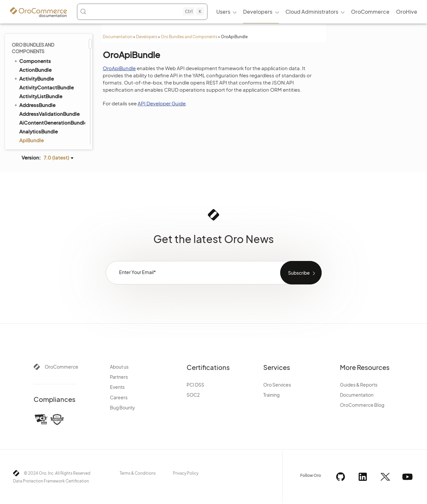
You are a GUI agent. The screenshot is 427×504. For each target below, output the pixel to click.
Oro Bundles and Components (189, 37)
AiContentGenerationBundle (52, 122)
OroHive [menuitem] (407, 12)
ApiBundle (31, 140)
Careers (119, 397)
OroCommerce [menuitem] (370, 12)
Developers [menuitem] (258, 12)
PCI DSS (195, 385)
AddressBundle (34, 105)
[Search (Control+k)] (142, 11)
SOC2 (193, 395)
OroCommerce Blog (362, 405)
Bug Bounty (122, 407)
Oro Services (277, 385)
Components (32, 61)
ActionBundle (35, 70)
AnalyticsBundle (38, 131)
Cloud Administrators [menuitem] (312, 12)
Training (271, 395)
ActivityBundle (34, 78)
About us (119, 367)
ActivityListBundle (41, 96)
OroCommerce (61, 367)
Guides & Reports (359, 385)
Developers (147, 37)
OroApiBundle (119, 68)
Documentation (118, 37)
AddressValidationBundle (49, 114)
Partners (119, 377)
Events (117, 387)
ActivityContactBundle (46, 87)
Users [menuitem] (223, 12)
